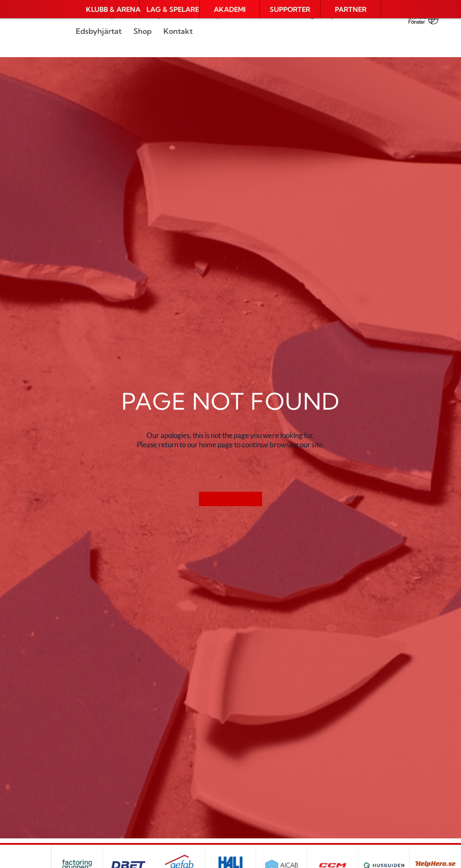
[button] (109, 9)
